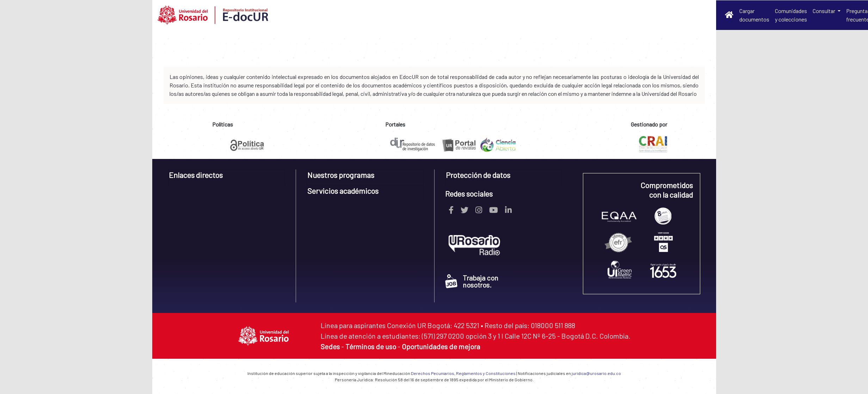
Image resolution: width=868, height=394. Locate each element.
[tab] (227, 177)
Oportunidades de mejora (441, 346)
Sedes (330, 346)
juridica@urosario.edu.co (596, 373)
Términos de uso (371, 346)
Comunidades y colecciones (791, 15)
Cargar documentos (754, 15)
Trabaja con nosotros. (472, 281)
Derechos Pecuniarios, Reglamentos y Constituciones (463, 373)
